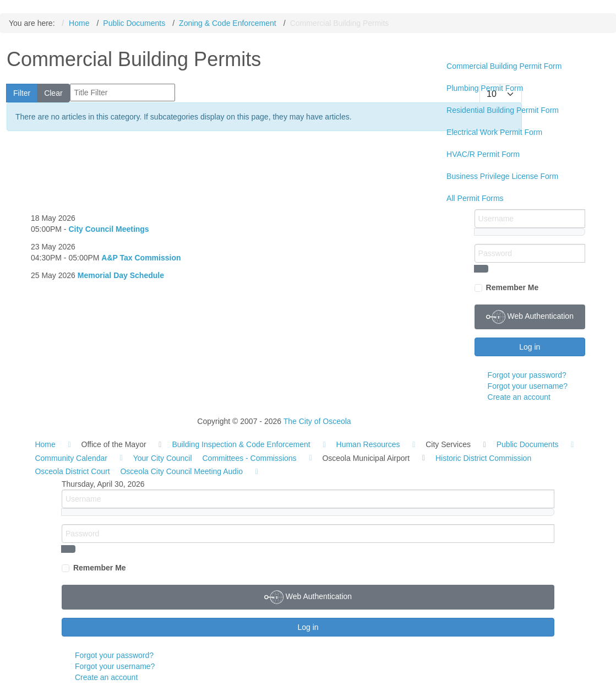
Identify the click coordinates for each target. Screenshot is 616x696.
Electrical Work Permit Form (494, 132)
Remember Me (513, 287)
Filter (22, 93)
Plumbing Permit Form (485, 88)
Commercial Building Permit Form (504, 66)
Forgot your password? (527, 375)
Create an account (519, 397)
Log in (530, 347)
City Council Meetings (108, 229)
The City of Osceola (317, 421)
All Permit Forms (475, 198)
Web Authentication (530, 317)
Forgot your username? (528, 386)
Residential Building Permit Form (503, 110)
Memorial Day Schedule (121, 275)
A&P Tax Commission (141, 258)
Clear (53, 93)
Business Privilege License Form (502, 176)
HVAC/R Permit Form (483, 154)
